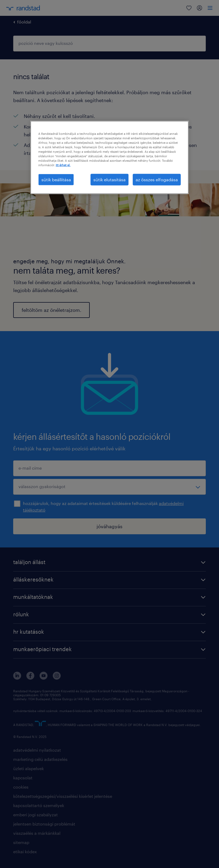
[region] (109, 157)
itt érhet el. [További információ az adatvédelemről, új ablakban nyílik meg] (63, 165)
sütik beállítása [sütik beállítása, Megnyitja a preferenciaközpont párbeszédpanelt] (56, 180)
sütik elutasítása (109, 180)
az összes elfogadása (157, 180)
